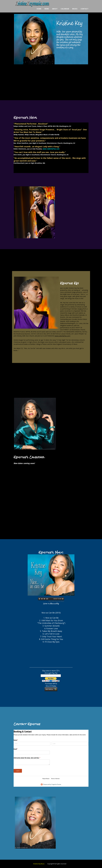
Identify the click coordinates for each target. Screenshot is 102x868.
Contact (85, 9)
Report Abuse (46, 779)
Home (39, 9)
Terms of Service (55, 779)
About (55, 9)
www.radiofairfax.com (62, 336)
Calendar (65, 9)
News (47, 9)
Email (18, 749)
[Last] (70, 744)
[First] (32, 744)
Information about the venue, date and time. (29, 758)
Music (75, 9)
